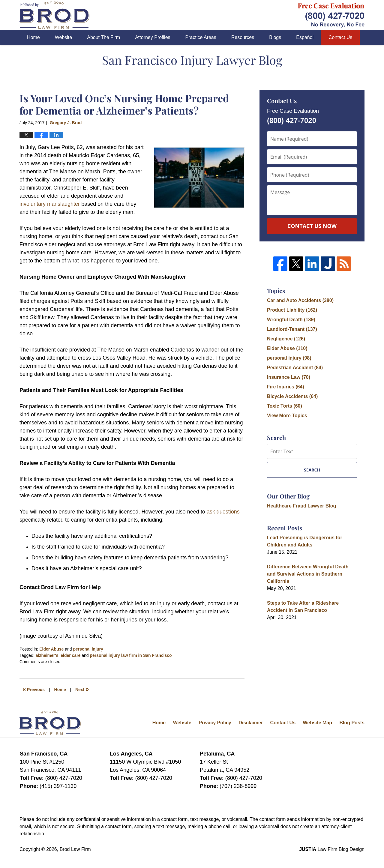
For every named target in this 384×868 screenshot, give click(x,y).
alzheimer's (47, 655)
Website (64, 37)
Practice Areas (201, 37)
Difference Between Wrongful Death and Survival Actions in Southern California (308, 574)
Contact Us (340, 37)
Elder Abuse (51, 649)
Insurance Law (289, 377)
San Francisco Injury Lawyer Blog (54, 15)
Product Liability (292, 310)
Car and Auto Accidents (300, 300)
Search (312, 470)
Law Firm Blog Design (332, 849)
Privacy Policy (215, 723)
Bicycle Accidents (292, 396)
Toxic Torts (285, 406)
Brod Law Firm (75, 849)
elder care (70, 655)
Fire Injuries (286, 387)
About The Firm (103, 37)
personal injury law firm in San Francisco (131, 655)
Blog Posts (352, 723)
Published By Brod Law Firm (331, 15)
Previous (34, 689)
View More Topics (287, 416)
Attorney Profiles (153, 37)
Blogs (275, 37)
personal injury (88, 649)
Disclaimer (251, 723)
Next (82, 689)
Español (305, 37)
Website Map (317, 723)
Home (33, 37)
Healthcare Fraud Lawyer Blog (301, 506)
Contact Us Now (312, 226)
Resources (243, 37)
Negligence (286, 339)
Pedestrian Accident (295, 368)
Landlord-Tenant (292, 329)
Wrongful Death (291, 320)
